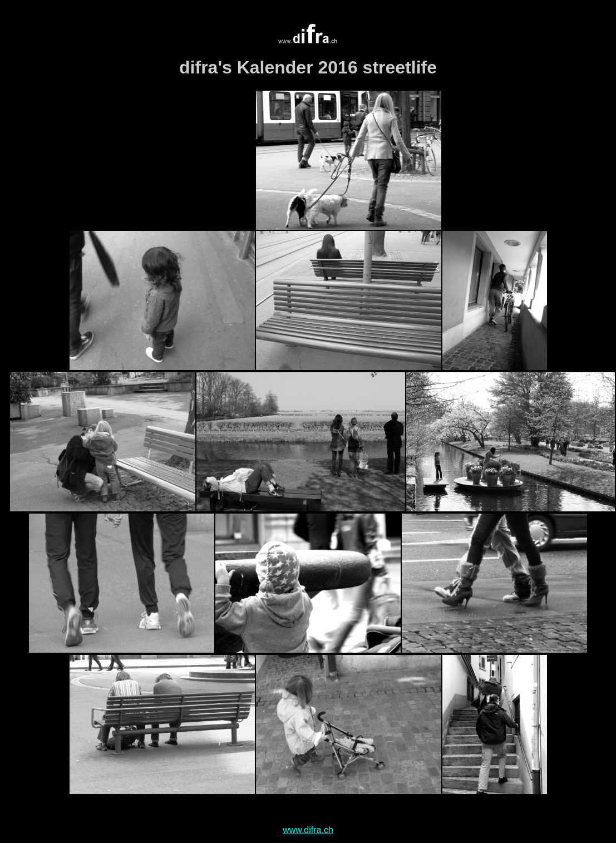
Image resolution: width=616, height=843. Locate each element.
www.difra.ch (308, 830)
